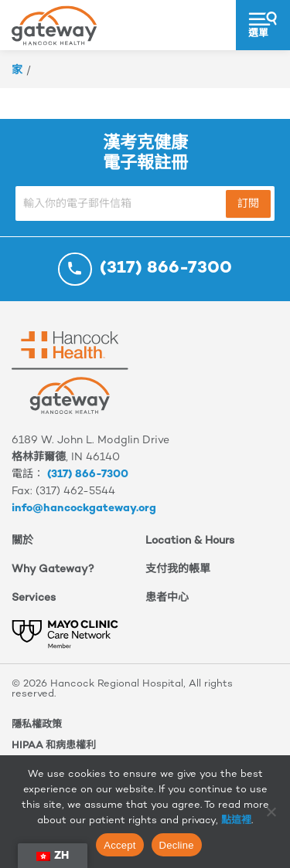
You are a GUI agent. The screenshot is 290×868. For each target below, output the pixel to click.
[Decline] (271, 812)
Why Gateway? (53, 570)
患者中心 (167, 598)
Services (34, 598)
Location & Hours (190, 541)
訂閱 (248, 204)
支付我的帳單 (178, 570)
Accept (119, 845)
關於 (22, 541)
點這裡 (236, 821)
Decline (177, 845)
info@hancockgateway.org (84, 509)
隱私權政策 (37, 725)
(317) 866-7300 (88, 475)
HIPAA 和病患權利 (54, 746)
